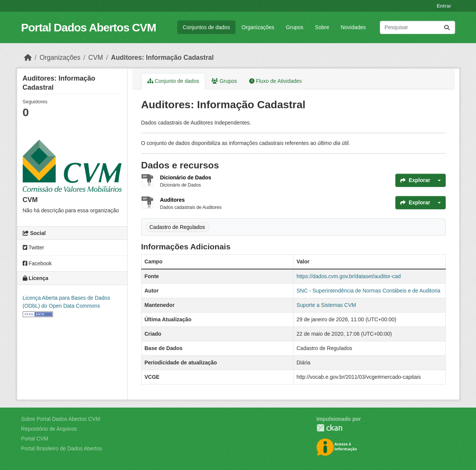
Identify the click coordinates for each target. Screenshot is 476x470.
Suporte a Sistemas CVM (326, 305)
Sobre (322, 27)
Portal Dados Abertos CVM (89, 27)
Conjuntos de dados (207, 27)
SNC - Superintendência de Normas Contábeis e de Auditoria (368, 291)
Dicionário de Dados (186, 177)
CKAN (329, 428)
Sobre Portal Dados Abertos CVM (61, 419)
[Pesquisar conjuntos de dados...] (417, 27)
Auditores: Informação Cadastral (162, 58)
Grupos (295, 27)
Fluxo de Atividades (275, 81)
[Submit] (447, 27)
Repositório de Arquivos (49, 429)
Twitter (34, 247)
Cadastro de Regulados (177, 227)
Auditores (172, 200)
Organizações (258, 27)
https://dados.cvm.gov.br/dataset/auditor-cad (349, 276)
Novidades (353, 27)
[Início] (28, 58)
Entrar (444, 6)
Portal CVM (35, 439)
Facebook (37, 263)
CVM (96, 58)
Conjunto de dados (173, 81)
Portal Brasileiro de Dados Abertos (62, 448)
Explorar (415, 180)
